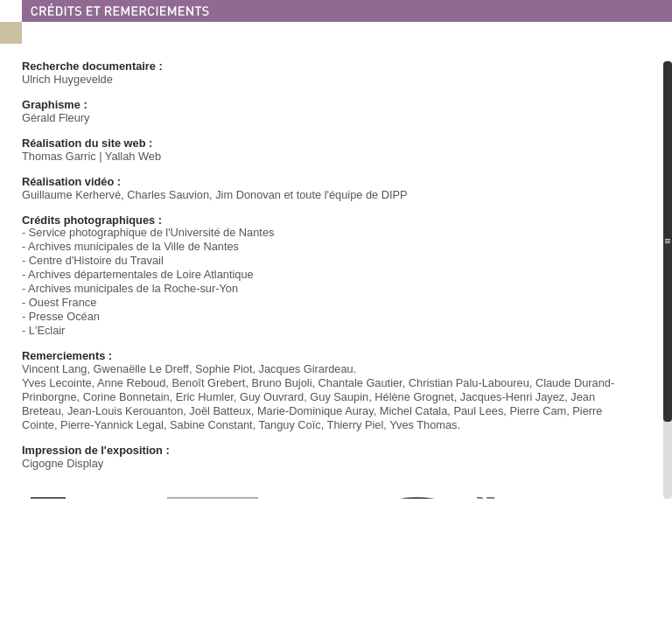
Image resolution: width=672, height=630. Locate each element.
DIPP (395, 195)
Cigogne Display (63, 463)
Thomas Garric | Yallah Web (91, 156)
